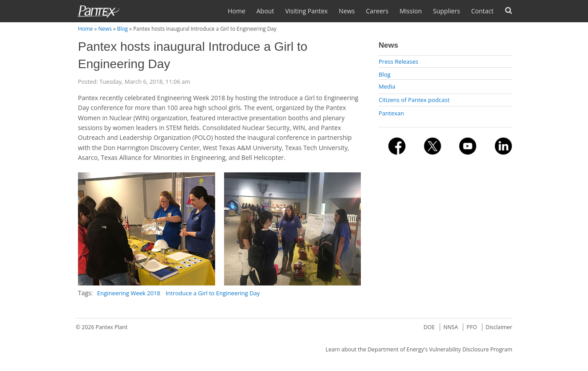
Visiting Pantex (306, 11)
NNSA (451, 327)
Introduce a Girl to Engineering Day (213, 293)
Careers (377, 11)
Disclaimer (499, 327)
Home (237, 11)
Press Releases (398, 61)
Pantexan (391, 113)
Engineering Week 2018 (129, 293)
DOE (429, 327)
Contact (482, 11)
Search (508, 10)
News (347, 11)
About (265, 11)
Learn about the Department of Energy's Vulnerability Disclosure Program (419, 349)
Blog (122, 29)
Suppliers (447, 11)
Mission (411, 11)
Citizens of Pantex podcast (414, 100)
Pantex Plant (112, 327)
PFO (472, 327)
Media (387, 86)
